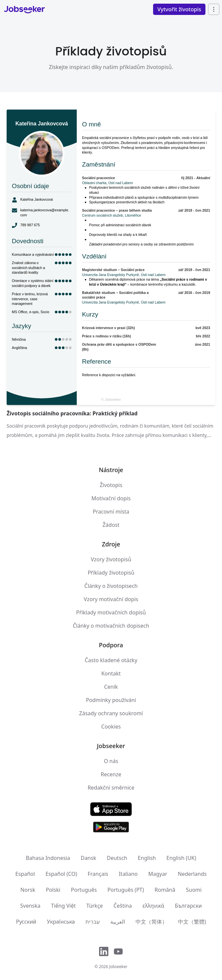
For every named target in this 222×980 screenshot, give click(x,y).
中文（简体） (151, 922)
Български (188, 906)
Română (165, 890)
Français (98, 874)
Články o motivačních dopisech (111, 626)
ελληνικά (153, 906)
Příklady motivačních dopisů (111, 612)
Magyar (158, 874)
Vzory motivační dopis (111, 599)
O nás (111, 761)
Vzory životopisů (111, 559)
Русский (26, 922)
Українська (61, 922)
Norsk (28, 890)
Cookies (111, 727)
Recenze (111, 774)
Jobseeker (118, 967)
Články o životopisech (111, 586)
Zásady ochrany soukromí (111, 713)
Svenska (30, 906)
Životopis (111, 485)
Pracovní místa (111, 512)
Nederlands (192, 874)
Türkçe (95, 906)
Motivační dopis (111, 498)
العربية (118, 922)
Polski (53, 890)
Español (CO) (61, 874)
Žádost (111, 525)
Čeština (123, 906)
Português (84, 890)
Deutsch (117, 858)
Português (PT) (126, 890)
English (147, 858)
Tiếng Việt (63, 906)
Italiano (128, 874)
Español (25, 874)
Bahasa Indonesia (48, 858)
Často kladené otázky (111, 660)
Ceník (111, 687)
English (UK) (181, 858)
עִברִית (93, 922)
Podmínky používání (111, 700)
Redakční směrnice (111, 788)
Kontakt (111, 673)
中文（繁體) (192, 922)
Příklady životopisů (111, 573)
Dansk (88, 858)
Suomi (194, 890)
